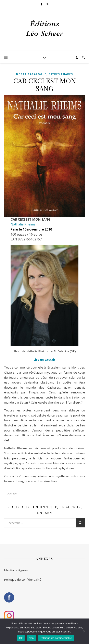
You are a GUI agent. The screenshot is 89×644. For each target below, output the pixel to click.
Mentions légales (16, 570)
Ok (21, 638)
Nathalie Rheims (23, 224)
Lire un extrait (44, 359)
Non (31, 638)
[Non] (84, 631)
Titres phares (61, 74)
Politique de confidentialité (23, 579)
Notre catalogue (31, 74)
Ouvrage (12, 494)
